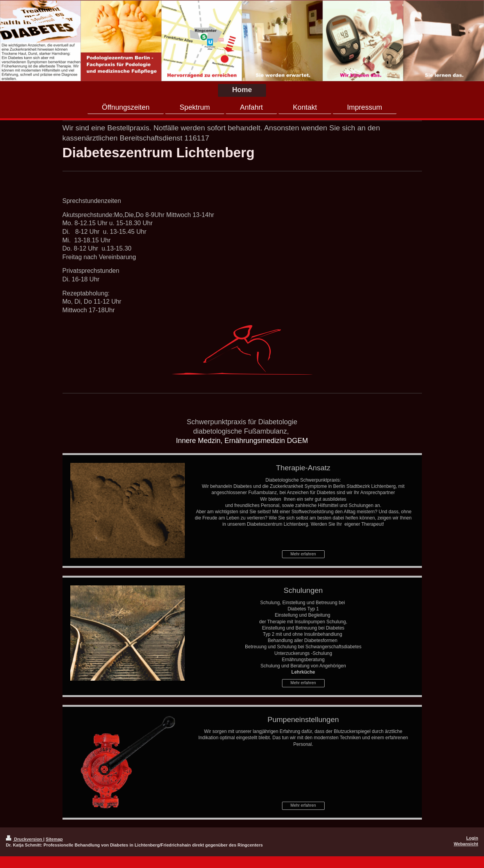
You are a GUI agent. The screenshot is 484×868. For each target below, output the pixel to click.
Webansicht (466, 844)
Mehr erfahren (303, 554)
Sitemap (54, 839)
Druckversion (25, 839)
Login (472, 838)
